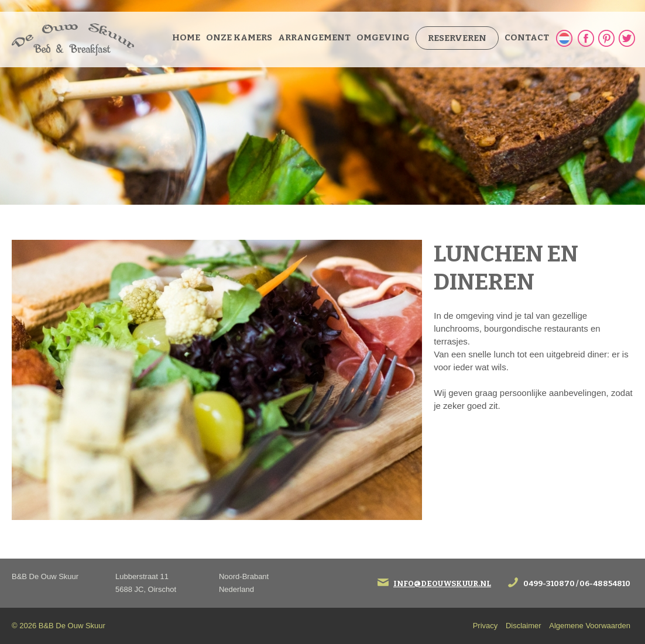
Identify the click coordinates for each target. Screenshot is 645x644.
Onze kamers (239, 37)
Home (186, 37)
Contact (527, 37)
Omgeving (383, 37)
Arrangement (314, 37)
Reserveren (457, 38)
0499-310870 (549, 583)
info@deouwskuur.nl (442, 583)
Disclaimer (524, 626)
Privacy (486, 626)
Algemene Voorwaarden (590, 626)
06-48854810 (605, 583)
